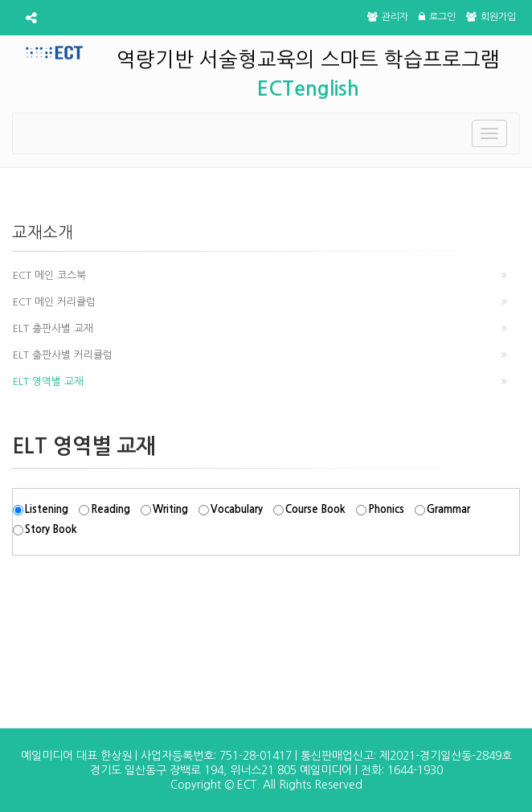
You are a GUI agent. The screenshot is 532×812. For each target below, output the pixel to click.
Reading (110, 509)
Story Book (51, 529)
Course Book (315, 509)
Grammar (448, 509)
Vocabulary (237, 509)
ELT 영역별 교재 (48, 381)
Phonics (386, 509)
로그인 (437, 17)
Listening (47, 509)
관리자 (388, 17)
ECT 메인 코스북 (49, 275)
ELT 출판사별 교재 (53, 328)
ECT (247, 785)
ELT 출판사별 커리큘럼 (63, 355)
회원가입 (491, 17)
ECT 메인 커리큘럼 (54, 302)
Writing (170, 509)
